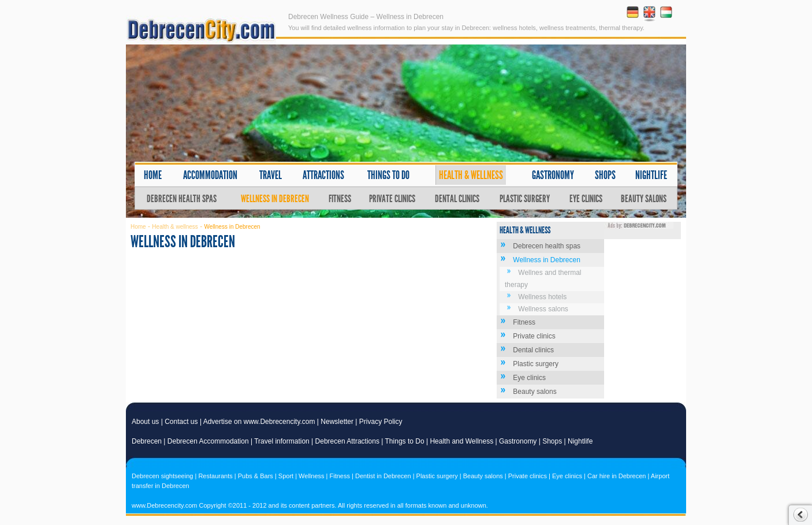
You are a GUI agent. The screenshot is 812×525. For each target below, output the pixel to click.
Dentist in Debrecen (383, 476)
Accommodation (210, 175)
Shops (605, 175)
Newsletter (337, 422)
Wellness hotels (542, 297)
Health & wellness (471, 175)
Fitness (340, 199)
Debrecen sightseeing (162, 476)
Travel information (282, 441)
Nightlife (651, 175)
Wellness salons (543, 309)
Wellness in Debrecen (275, 199)
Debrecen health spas (182, 199)
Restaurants (215, 476)
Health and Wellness (461, 441)
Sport (286, 476)
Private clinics (392, 199)
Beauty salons (644, 199)
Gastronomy (553, 175)
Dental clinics (457, 199)
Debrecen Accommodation (208, 441)
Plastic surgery (525, 199)
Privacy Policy (381, 422)
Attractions (323, 175)
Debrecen (147, 441)
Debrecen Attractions (347, 441)
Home (153, 175)
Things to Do (405, 441)
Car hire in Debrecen (617, 476)
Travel (271, 175)
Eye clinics (586, 199)
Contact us (181, 422)
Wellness (311, 476)
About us (145, 422)
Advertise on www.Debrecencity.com (259, 422)
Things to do (388, 175)
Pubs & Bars (256, 476)
